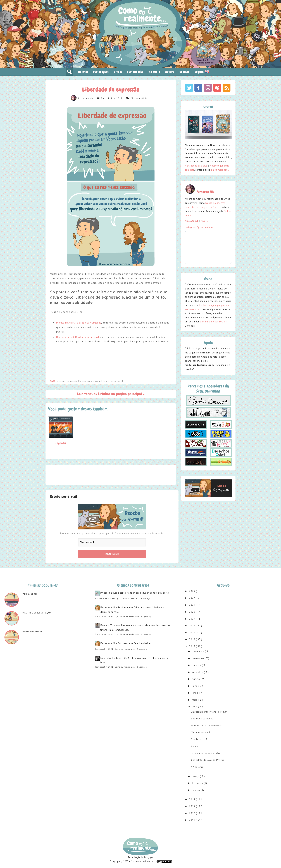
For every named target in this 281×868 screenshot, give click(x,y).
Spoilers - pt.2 (199, 739)
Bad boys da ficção (202, 719)
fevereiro (198, 783)
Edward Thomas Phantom (116, 625)
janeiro (196, 790)
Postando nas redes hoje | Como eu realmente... (118, 616)
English (202, 72)
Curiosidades (135, 72)
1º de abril (197, 767)
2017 (192, 632)
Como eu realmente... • (144, 861)
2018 (193, 626)
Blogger (149, 857)
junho (195, 693)
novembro (198, 658)
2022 (193, 598)
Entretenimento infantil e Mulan (209, 712)
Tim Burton (30, 594)
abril (195, 707)
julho (195, 686)
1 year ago (146, 598)
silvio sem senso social (111, 381)
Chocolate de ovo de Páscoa (208, 760)
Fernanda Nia (86, 98)
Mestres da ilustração (37, 613)
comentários (142, 98)
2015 (193, 646)
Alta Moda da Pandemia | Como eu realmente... (117, 598)
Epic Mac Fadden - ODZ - (116, 658)
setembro (198, 672)
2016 (193, 639)
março (196, 776)
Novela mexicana (32, 632)
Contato (185, 72)
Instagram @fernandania (199, 227)
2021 (193, 605)
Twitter (205, 221)
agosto (196, 679)
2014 (193, 799)
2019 (193, 619)
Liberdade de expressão (205, 753)
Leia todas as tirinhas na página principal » (111, 394)
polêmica (94, 381)
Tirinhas (83, 72)
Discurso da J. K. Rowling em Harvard (78, 337)
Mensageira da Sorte (196, 166)
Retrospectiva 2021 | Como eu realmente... (115, 649)
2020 (193, 612)
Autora (170, 72)
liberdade (83, 381)
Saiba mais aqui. (220, 170)
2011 (193, 820)
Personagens (101, 72)
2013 (193, 806)
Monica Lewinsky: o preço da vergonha (79, 323)
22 (132, 98)
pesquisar (69, 72)
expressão (72, 381)
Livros (118, 72)
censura (62, 381)
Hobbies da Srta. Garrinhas (206, 726)
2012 (193, 813)
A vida (195, 746)
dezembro (198, 651)
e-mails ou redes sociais (213, 322)
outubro (197, 665)
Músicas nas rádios (202, 732)
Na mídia (154, 72)
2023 (193, 591)
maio (195, 700)
